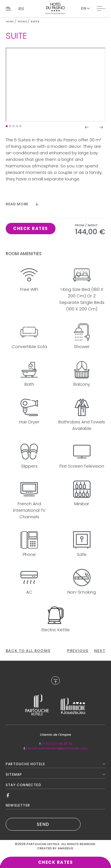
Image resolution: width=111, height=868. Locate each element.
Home (10, 22)
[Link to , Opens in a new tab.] (37, 705)
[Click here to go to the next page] (100, 651)
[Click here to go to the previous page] (78, 651)
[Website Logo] (55, 8)
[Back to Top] (55, 681)
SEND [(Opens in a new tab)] (43, 824)
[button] (7, 126)
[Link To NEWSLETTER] (21, 9)
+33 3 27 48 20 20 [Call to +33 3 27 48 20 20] (58, 744)
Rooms (22, 22)
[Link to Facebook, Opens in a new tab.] (8, 795)
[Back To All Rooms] (28, 651)
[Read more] (22, 204)
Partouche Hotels (55, 764)
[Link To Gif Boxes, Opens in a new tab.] (9, 9)
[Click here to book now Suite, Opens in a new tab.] (31, 229)
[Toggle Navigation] (101, 8)
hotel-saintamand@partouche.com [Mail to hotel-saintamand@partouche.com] (58, 748)
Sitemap (55, 774)
